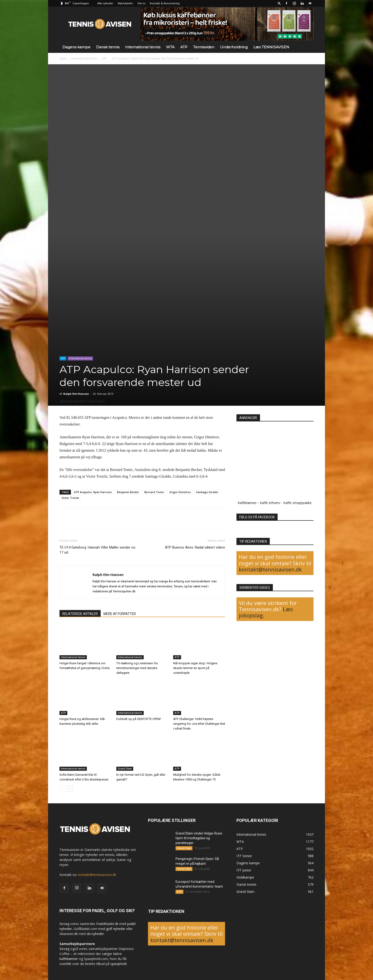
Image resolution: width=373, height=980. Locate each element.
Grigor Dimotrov (180, 492)
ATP (184, 47)
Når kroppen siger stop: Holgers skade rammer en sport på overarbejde (195, 668)
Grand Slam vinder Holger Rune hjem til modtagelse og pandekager (199, 838)
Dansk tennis (108, 47)
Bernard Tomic (154, 492)
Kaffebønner (247, 503)
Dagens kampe (76, 47)
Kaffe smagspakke (297, 503)
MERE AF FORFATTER (120, 614)
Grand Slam (125, 769)
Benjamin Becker (128, 492)
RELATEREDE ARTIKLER (80, 614)
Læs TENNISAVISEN (271, 47)
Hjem (63, 58)
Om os (141, 3)
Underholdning (234, 47)
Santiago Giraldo (207, 492)
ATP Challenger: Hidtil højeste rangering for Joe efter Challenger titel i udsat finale (199, 724)
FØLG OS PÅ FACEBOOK (257, 517)
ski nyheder (95, 934)
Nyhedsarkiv (125, 3)
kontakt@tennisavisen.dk (270, 569)
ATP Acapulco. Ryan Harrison (93, 492)
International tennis (143, 47)
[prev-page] (62, 789)
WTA (170, 47)
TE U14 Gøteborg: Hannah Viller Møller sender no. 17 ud (98, 550)
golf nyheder (116, 929)
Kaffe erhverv (270, 503)
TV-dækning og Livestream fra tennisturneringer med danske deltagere (137, 668)
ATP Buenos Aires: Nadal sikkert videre (195, 547)
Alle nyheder (105, 3)
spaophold (118, 964)
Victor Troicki (70, 498)
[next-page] (70, 789)
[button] (279, 3)
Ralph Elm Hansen (76, 394)
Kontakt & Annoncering (165, 3)
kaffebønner (69, 959)
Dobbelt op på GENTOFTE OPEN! (139, 719)
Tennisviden (204, 47)
